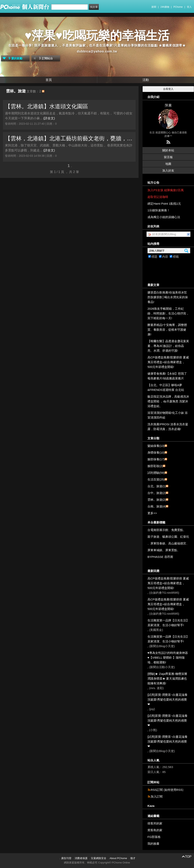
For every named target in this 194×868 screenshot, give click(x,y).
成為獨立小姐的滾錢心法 (164, 217)
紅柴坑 (185, 537)
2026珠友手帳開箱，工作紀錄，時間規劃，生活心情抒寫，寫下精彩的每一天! (168, 313)
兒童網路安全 (99, 858)
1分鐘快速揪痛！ (159, 210)
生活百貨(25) (156, 479)
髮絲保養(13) (156, 446)
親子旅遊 (153, 537)
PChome (178, 7)
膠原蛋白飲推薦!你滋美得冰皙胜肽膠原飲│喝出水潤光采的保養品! (168, 297)
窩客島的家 (155, 830)
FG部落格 (154, 837)
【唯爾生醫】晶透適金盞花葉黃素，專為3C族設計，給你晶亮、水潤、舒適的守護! (168, 346)
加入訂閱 (157, 796)
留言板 (168, 157)
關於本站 (168, 150)
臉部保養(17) (156, 459)
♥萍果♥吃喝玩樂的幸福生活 (97, 36)
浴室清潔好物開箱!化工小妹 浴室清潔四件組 (168, 415)
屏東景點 (171, 550)
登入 (189, 7)
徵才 (133, 858)
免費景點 (177, 530)
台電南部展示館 (158, 530)
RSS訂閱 (157, 790)
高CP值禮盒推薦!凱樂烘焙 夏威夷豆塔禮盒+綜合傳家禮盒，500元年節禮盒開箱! (168, 362)
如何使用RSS (174, 790)
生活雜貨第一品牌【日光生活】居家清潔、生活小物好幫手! (168, 623)
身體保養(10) (156, 453)
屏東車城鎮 (155, 550)
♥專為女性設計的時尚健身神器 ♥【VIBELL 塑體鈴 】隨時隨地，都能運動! (168, 658)
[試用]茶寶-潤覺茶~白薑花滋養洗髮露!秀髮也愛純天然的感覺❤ (167, 699)
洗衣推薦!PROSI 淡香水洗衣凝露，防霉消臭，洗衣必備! (168, 427)
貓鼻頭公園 (170, 537)
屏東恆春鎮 (158, 543)
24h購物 (165, 7)
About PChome (118, 858)
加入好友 (168, 170)
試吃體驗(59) (156, 473)
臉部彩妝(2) (155, 466)
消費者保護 (81, 858)
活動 (146, 80)
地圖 (168, 164)
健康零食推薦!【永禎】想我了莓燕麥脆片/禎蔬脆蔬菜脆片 (167, 376)
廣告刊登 (66, 858)
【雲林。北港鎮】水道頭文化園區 (47, 106)
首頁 (49, 80)
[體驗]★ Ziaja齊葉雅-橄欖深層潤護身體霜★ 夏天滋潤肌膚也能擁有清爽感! (167, 679)
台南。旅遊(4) (157, 506)
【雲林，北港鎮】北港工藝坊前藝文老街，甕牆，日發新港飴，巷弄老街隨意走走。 (69, 138)
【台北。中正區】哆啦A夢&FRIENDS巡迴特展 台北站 (166, 387)
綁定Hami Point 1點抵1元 (164, 204)
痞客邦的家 (155, 823)
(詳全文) (49, 118)
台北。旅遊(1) (157, 486)
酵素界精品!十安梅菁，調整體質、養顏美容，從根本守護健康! (167, 330)
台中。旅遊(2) (157, 493)
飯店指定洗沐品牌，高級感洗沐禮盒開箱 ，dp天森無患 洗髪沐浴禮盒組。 (168, 401)
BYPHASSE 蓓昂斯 (160, 557)
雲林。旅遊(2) (157, 500)
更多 (152, 513)
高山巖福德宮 (177, 543)
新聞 (154, 7)
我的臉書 (153, 844)
